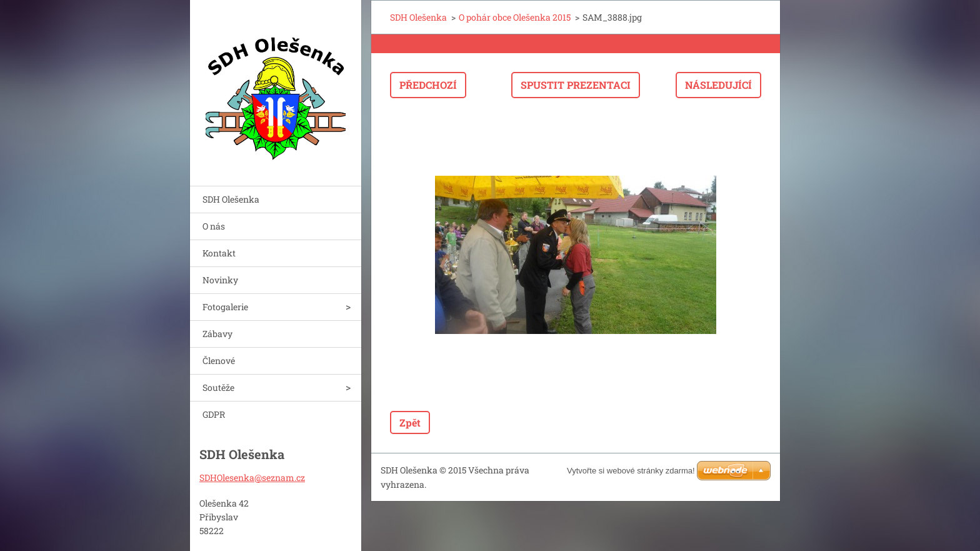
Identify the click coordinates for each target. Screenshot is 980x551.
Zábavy (217, 334)
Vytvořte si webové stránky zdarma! (631, 471)
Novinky (220, 280)
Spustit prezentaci (576, 85)
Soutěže (218, 387)
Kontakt (219, 253)
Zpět (410, 422)
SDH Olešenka (231, 199)
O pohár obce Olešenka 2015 (515, 17)
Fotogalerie (225, 307)
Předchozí (428, 85)
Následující (718, 85)
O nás (214, 226)
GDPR (214, 414)
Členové (219, 361)
